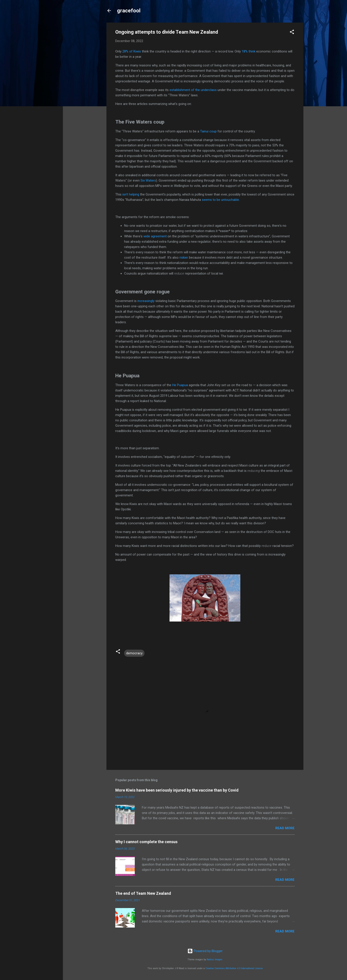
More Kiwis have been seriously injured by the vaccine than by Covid (177, 790)
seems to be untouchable (220, 200)
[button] (292, 33)
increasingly (146, 301)
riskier (184, 258)
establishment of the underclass (193, 90)
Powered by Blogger (205, 951)
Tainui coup (208, 131)
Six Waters (148, 180)
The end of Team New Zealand (143, 893)
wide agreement (155, 236)
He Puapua (180, 385)
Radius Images (215, 960)
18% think (249, 51)
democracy (134, 653)
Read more (285, 828)
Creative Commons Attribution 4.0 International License (234, 968)
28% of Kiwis (132, 51)
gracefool (129, 11)
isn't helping (131, 194)
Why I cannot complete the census (146, 842)
